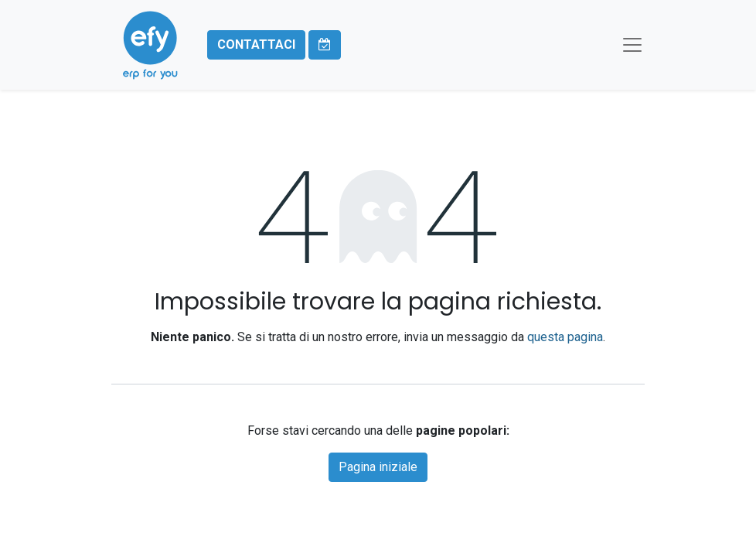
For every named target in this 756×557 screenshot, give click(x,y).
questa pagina (565, 337)
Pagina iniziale (378, 467)
